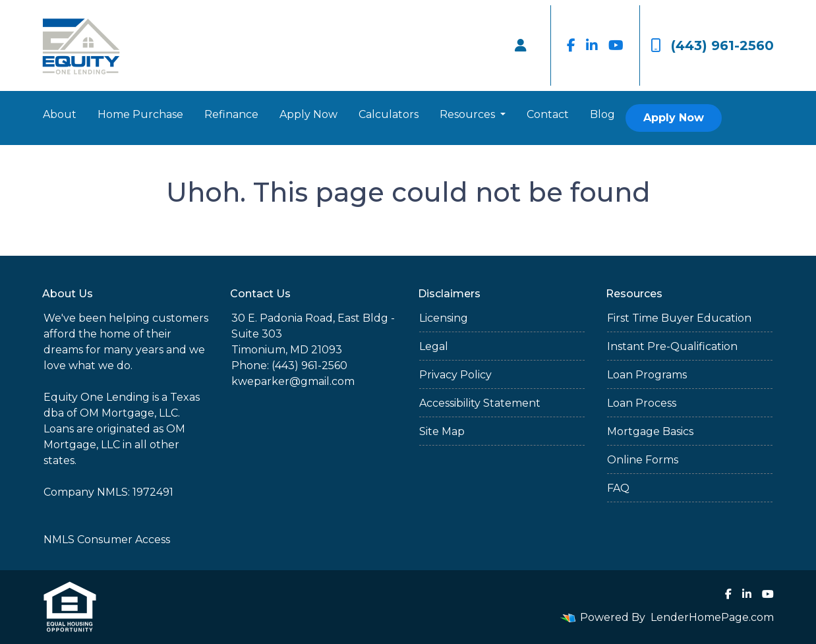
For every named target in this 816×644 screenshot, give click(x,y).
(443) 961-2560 (712, 45)
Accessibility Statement (480, 403)
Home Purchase (140, 114)
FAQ (618, 488)
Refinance (231, 114)
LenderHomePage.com (712, 617)
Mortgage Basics (650, 431)
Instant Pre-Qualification (672, 346)
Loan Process (642, 403)
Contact (548, 114)
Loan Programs (647, 375)
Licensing (444, 318)
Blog (602, 114)
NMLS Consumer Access (107, 540)
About (60, 114)
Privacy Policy (455, 375)
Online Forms (643, 460)
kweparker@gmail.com (293, 381)
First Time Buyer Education (679, 318)
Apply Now (308, 114)
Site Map (442, 431)
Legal (434, 346)
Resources (469, 114)
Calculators (389, 114)
